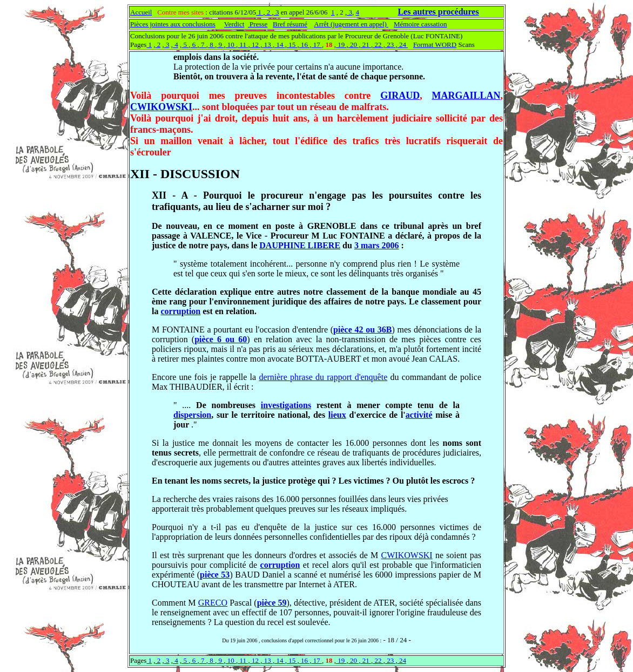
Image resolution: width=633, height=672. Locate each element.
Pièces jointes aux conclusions (173, 24)
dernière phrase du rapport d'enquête (323, 377)
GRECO (213, 603)
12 (255, 45)
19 (341, 45)
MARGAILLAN (466, 96)
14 (280, 45)
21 (366, 45)
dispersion (192, 415)
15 (292, 45)
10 (231, 45)
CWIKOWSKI (161, 107)
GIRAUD (400, 96)
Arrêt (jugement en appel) (351, 24)
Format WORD (435, 45)
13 (267, 45)
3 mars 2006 (377, 245)
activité (419, 415)
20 (354, 45)
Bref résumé (290, 24)
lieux (337, 415)
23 (390, 45)
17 (316, 45)
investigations (286, 405)
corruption (180, 311)
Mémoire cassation (420, 24)
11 (243, 45)
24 (403, 45)
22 (378, 45)
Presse (258, 24)
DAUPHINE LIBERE (300, 245)
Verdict (234, 24)
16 (305, 45)
